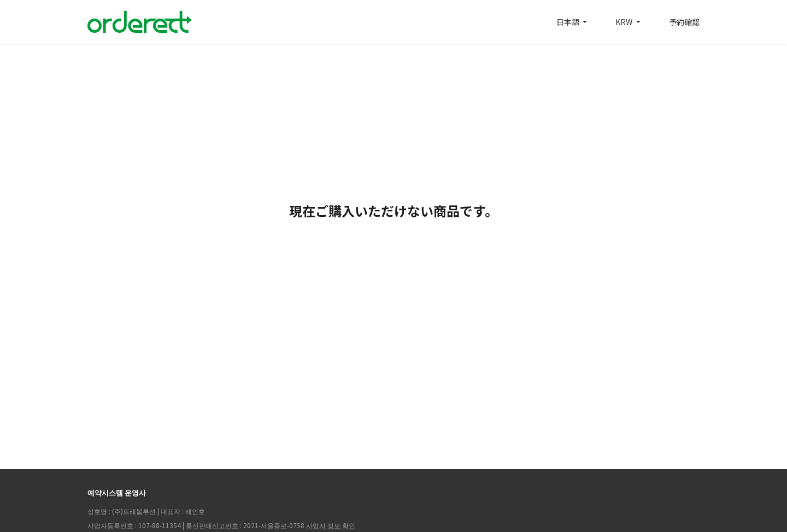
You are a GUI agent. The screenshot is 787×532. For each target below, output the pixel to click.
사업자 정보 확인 (331, 525)
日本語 (569, 22)
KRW (625, 22)
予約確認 (684, 22)
